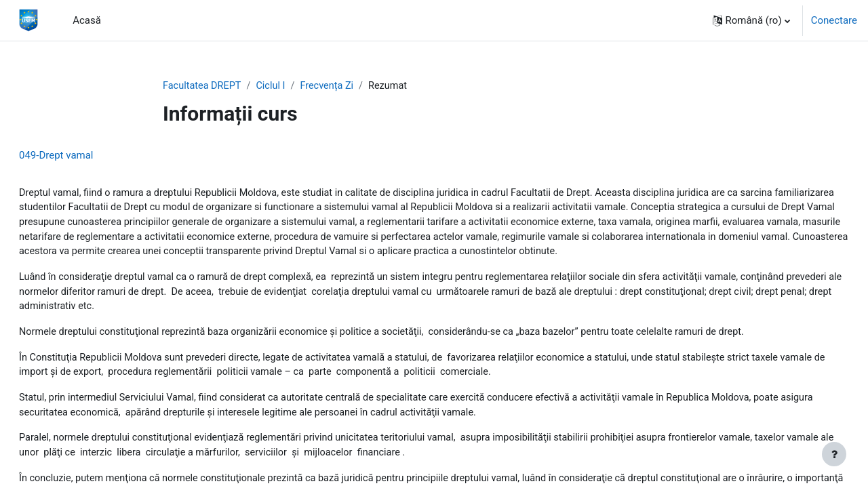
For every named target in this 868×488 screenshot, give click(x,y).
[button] (751, 20)
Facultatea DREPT (203, 86)
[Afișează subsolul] (834, 454)
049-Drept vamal (89, 156)
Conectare (834, 20)
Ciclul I (274, 86)
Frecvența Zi (332, 86)
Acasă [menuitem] (87, 20)
